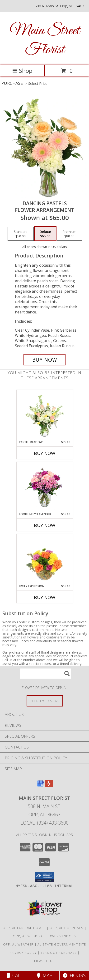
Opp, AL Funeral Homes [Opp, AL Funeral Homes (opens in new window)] (24, 928)
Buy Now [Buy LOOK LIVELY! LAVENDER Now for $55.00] (45, 525)
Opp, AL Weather (18, 944)
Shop (22, 71)
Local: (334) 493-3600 (45, 823)
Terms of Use (45, 961)
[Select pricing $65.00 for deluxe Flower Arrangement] (45, 234)
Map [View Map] (45, 975)
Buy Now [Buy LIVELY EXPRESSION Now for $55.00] (45, 597)
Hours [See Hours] (74, 975)
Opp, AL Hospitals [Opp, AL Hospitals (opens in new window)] (66, 928)
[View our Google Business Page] (40, 786)
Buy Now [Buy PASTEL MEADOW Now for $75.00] (45, 453)
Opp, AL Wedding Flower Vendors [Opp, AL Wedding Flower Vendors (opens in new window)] (44, 936)
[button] (44, 877)
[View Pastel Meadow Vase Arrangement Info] (44, 415)
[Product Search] (45, 674)
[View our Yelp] (49, 786)
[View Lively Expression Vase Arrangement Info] (44, 559)
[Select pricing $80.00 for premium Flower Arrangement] (69, 234)
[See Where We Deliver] (45, 701)
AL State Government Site (62, 944)
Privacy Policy (23, 953)
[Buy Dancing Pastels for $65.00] (45, 360)
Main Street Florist (45, 40)
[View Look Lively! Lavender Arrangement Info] (44, 487)
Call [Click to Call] (15, 975)
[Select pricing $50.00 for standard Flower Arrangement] (21, 234)
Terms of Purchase (59, 953)
